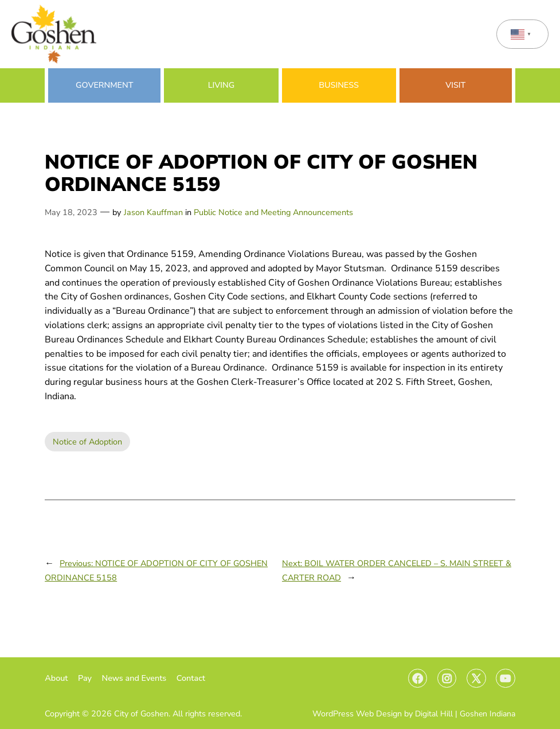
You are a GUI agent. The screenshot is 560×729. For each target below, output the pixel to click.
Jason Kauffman (153, 212)
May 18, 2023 (71, 212)
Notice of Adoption (87, 442)
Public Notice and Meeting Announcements (273, 212)
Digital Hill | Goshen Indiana (465, 714)
